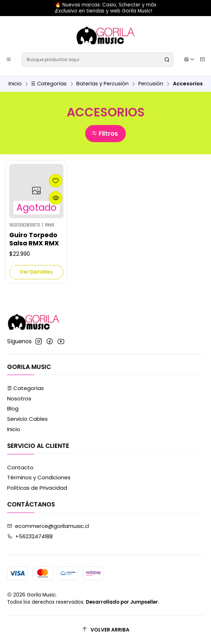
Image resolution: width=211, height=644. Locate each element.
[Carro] (202, 60)
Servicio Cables (27, 419)
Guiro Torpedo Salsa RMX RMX (34, 239)
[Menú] (9, 59)
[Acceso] (189, 59)
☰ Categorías (49, 84)
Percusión (151, 84)
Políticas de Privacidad (37, 488)
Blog (13, 408)
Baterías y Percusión (102, 84)
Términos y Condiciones (39, 477)
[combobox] (97, 60)
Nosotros (19, 398)
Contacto (20, 467)
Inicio (15, 84)
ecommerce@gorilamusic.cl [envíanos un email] (48, 526)
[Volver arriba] (105, 630)
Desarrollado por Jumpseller (122, 602)
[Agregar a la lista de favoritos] (56, 181)
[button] (105, 134)
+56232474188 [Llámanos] (30, 536)
